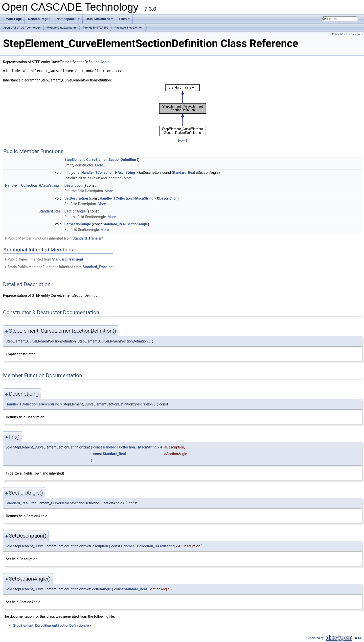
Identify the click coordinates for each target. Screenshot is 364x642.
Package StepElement (129, 28)
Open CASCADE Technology (22, 28)
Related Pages (39, 19)
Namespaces (68, 20)
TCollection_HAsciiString (115, 173)
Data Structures (100, 20)
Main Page (14, 19)
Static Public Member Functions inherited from (59, 267)
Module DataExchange (62, 28)
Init (67, 173)
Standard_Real (183, 173)
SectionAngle (75, 211)
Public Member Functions (347, 34)
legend (182, 140)
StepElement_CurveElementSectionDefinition (100, 160)
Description (74, 185)
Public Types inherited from (44, 259)
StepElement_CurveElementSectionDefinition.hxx (52, 626)
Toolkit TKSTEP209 (96, 28)
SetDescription (76, 198)
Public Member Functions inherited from (54, 238)
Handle (87, 173)
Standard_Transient (88, 238)
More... (107, 62)
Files (125, 20)
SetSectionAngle (78, 224)
